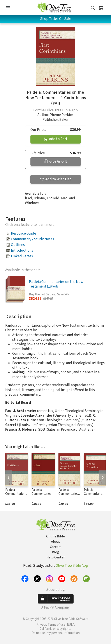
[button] (93, 8)
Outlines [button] (18, 245)
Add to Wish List (55, 179)
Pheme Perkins (62, 115)
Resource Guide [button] (24, 233)
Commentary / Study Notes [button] (33, 239)
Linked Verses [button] (22, 256)
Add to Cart (56, 139)
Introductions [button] (22, 251)
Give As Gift (55, 161)
